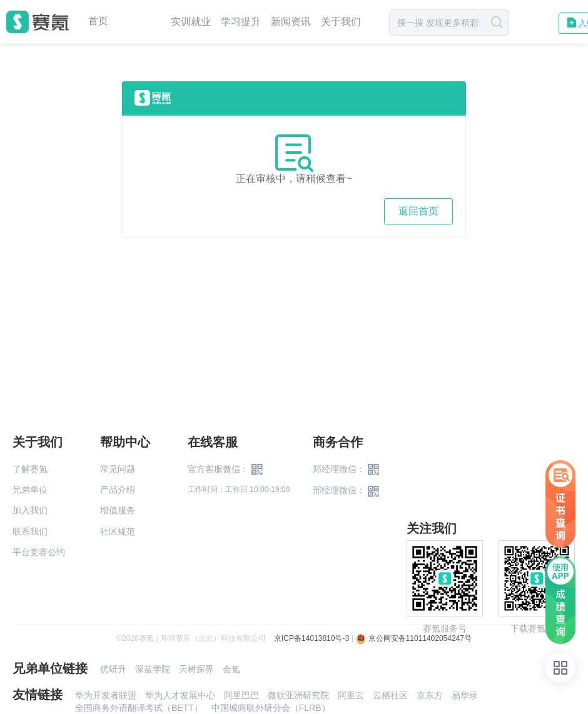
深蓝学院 (153, 669)
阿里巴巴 (241, 695)
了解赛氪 (30, 469)
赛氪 (38, 22)
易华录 (465, 695)
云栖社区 (390, 695)
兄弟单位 (30, 490)
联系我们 (30, 531)
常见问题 (118, 469)
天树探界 (196, 669)
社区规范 (118, 531)
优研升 (113, 669)
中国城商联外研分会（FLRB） (271, 708)
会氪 (231, 669)
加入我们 (30, 510)
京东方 (430, 695)
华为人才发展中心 (180, 695)
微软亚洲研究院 (298, 695)
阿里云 (351, 695)
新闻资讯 (291, 22)
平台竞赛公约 (39, 552)
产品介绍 (118, 490)
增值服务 (118, 510)
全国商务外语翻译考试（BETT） (139, 708)
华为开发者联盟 (106, 695)
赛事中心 (139, 22)
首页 (98, 21)
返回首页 (418, 211)
